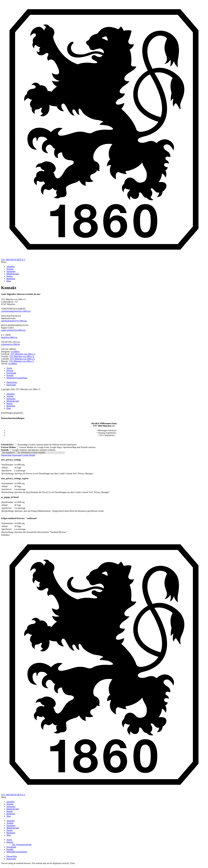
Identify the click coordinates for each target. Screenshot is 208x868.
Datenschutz (6, 455)
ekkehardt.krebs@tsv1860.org (14, 321)
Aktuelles (11, 394)
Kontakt (10, 849)
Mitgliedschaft (13, 401)
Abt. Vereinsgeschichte (22, 845)
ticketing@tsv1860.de (11, 344)
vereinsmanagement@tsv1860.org (16, 311)
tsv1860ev (15, 352)
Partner (10, 403)
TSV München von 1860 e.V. (23, 354)
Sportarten (11, 399)
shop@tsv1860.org (9, 337)
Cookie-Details (29, 455)
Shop (9, 408)
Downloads (11, 847)
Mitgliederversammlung (17, 852)
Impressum (17, 455)
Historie (10, 842)
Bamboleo (11, 406)
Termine (10, 396)
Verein (9, 840)
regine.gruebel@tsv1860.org (13, 330)
